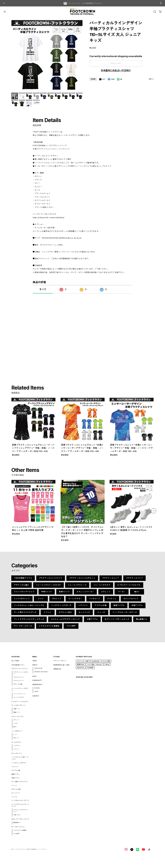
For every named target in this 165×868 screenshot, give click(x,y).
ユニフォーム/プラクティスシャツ (65, 621)
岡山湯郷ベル (142, 621)
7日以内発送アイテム (23, 580)
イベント (48, 615)
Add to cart (116, 63)
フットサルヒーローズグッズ (125, 615)
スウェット (106, 594)
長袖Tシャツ (64, 594)
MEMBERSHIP (37, 687)
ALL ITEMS (15, 663)
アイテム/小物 (101, 608)
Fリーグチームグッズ (23, 628)
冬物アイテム (137, 608)
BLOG (34, 679)
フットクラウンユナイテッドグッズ (29, 621)
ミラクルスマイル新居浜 (49, 628)
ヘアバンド (83, 608)
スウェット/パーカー (85, 594)
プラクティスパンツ (134, 580)
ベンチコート (95, 601)
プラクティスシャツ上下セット (82, 580)
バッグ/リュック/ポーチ (61, 608)
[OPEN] (155, 12)
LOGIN (36, 694)
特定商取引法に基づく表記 (61, 667)
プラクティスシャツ (111, 580)
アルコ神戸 (71, 628)
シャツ (41, 601)
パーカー (122, 594)
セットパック (84, 615)
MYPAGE (37, 690)
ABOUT (35, 667)
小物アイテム (92, 621)
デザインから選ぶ (22, 587)
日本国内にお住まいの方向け (116, 70)
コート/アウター (75, 601)
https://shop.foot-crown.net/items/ (49, 220)
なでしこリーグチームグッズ (117, 621)
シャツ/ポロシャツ (22, 601)
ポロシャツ (57, 601)
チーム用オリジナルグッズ (25, 615)
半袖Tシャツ (47, 594)
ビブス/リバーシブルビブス (129, 587)
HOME (35, 663)
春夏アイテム (119, 608)
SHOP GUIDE (38, 671)
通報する (151, 79)
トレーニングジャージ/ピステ (49, 587)
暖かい (137, 594)
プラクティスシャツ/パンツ (51, 580)
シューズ (101, 615)
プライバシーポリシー (60, 663)
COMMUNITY (37, 683)
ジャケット (112, 601)
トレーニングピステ (102, 587)
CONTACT (36, 698)
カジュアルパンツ (131, 601)
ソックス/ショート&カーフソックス (29, 608)
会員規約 (56, 671)
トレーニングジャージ (77, 587)
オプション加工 (65, 615)
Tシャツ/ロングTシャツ (24, 594)
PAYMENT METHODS (41, 674)
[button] (154, 513)
